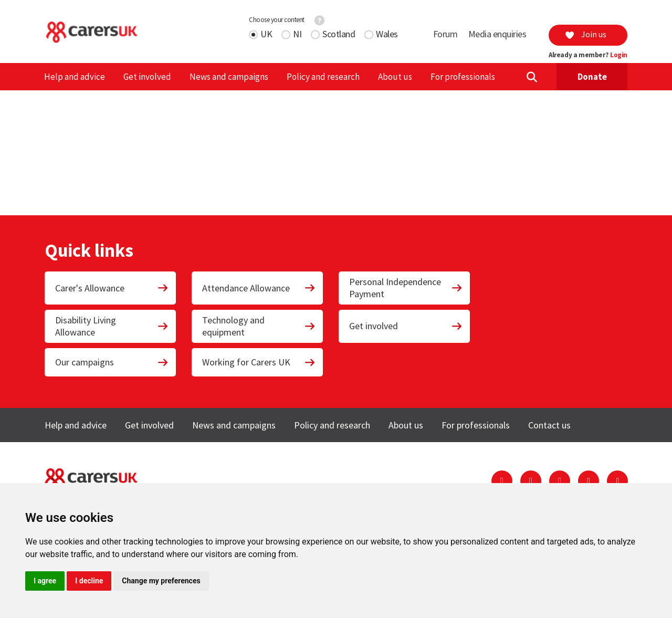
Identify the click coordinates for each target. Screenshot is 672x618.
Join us (585, 34)
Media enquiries (497, 34)
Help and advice (75, 77)
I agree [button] (45, 581)
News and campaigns (229, 77)
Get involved (147, 77)
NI (297, 34)
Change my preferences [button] (161, 581)
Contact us (549, 425)
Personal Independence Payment (406, 288)
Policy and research (323, 77)
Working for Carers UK (259, 362)
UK (266, 34)
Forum (445, 34)
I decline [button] (89, 581)
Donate (592, 77)
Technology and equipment (259, 326)
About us (395, 77)
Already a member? (588, 55)
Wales (387, 34)
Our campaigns (112, 362)
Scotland (339, 34)
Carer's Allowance (112, 288)
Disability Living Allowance (112, 326)
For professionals (463, 77)
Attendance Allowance (259, 288)
